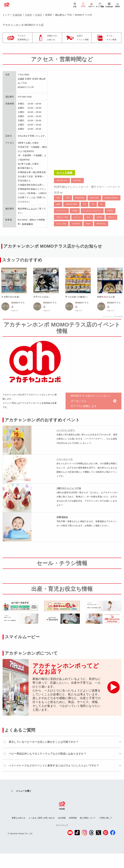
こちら (32, 209)
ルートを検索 (64, 173)
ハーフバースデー (66, 430)
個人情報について (88, 818)
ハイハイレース (65, 459)
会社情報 (62, 818)
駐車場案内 (28, 224)
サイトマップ (62, 825)
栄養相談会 (62, 517)
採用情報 (73, 818)
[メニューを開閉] (118, 5)
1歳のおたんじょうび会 (69, 488)
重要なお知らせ (19, 818)
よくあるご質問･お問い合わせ (42, 818)
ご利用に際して (105, 818)
